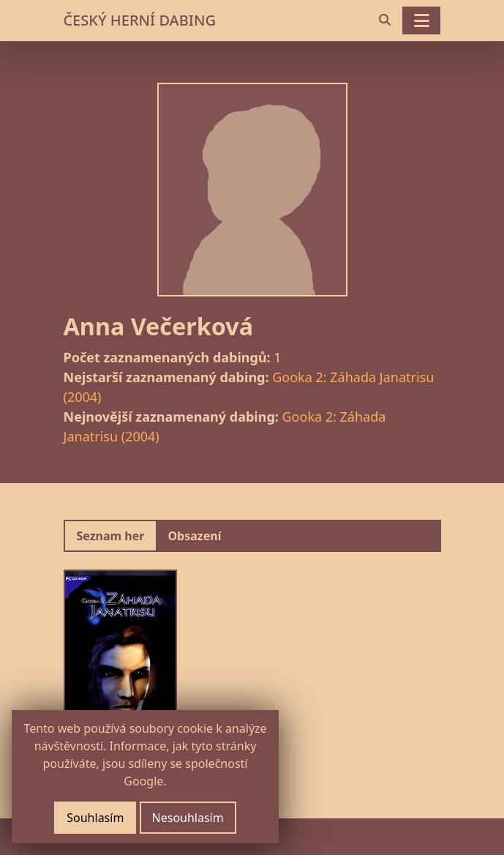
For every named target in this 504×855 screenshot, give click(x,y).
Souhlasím (95, 818)
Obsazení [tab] (194, 536)
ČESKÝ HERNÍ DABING (140, 20)
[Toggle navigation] (421, 20)
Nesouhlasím (188, 818)
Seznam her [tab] (111, 536)
